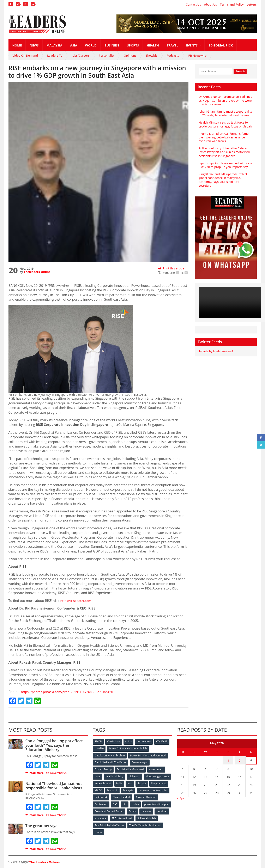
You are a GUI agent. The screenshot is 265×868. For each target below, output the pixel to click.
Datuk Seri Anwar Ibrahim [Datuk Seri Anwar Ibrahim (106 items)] (110, 755)
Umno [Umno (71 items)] (136, 830)
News (34, 45)
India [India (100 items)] (148, 782)
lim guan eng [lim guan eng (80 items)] (116, 789)
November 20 (56, 773)
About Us (210, 5)
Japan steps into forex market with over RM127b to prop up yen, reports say (225, 165)
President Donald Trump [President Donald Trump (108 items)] (140, 810)
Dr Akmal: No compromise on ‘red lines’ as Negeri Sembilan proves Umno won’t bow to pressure (225, 100)
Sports (133, 45)
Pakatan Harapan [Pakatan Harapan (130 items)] (105, 803)
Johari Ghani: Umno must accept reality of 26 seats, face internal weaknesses (225, 113)
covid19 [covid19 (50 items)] (99, 748)
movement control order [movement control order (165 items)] (109, 796)
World (91, 45)
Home (17, 45)
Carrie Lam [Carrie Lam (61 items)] (114, 741)
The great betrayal (42, 826)
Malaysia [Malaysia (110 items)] (164, 789)
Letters (252, 5)
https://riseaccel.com (76, 601)
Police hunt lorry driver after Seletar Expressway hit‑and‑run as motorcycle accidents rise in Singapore (224, 152)
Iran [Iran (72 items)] (159, 782)
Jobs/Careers (81, 55)
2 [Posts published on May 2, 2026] (240, 760)
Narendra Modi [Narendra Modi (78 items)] (156, 796)
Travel (173, 45)
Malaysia (54, 45)
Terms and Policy (232, 5)
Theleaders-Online (37, 272)
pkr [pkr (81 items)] (151, 803)
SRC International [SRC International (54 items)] (154, 816)
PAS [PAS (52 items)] (141, 803)
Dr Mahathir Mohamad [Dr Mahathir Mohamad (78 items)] (131, 769)
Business (112, 45)
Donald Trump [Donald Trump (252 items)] (103, 769)
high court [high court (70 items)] (135, 776)
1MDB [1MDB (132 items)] (98, 741)
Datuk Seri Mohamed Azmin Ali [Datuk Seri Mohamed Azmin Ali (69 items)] (148, 755)
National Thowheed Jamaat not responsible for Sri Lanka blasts (53, 786)
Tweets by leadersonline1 (216, 347)
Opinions (130, 55)
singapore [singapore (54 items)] (132, 816)
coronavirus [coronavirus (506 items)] (145, 741)
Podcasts (173, 55)
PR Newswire (197, 55)
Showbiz (151, 55)
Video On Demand (25, 55)
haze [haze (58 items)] (98, 776)
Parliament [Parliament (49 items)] (127, 803)
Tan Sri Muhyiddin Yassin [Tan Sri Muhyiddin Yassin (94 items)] (133, 823)
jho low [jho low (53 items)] (99, 789)
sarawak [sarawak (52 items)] (100, 816)
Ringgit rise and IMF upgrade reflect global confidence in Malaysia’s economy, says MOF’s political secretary (225, 178)
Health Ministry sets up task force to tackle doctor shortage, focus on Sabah (225, 124)
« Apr (181, 797)
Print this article (171, 268)
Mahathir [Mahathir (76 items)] (147, 789)
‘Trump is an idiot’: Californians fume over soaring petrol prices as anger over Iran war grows (225, 137)
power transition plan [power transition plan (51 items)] (107, 810)
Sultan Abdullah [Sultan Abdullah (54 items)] (104, 823)
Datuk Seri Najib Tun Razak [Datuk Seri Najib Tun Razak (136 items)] (110, 762)
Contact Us (193, 5)
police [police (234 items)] (162, 803)
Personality (107, 55)
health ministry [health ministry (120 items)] (115, 776)
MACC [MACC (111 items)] (133, 789)
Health (153, 45)
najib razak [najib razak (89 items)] (135, 796)
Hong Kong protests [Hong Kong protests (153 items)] (106, 782)
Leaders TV (55, 55)
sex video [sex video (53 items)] (115, 816)
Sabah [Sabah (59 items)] (163, 810)
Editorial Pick (221, 45)
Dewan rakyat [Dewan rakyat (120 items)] (140, 762)
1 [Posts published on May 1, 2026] (228, 760)
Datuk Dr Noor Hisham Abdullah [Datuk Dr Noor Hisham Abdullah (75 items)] (128, 748)
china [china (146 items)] (129, 741)
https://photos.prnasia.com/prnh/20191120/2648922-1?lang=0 (69, 692)
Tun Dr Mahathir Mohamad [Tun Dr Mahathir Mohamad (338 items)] (111, 830)
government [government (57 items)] (157, 769)
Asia (74, 45)
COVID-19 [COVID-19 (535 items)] (163, 741)
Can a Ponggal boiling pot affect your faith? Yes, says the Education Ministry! (56, 745)
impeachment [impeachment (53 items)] (131, 782)
